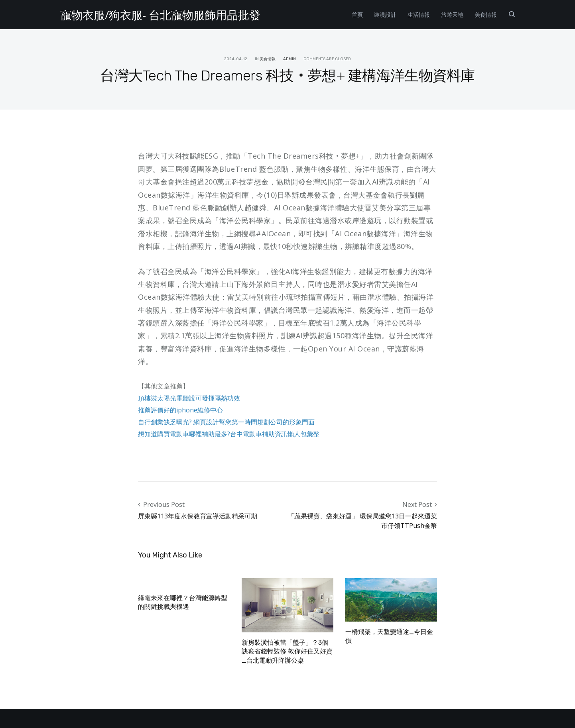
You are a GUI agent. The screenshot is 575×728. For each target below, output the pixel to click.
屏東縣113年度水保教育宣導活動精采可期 (198, 516)
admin (289, 59)
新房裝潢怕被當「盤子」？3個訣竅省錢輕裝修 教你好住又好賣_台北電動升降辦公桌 (287, 651)
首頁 (357, 15)
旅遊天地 (452, 15)
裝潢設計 (385, 15)
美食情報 (486, 15)
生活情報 (419, 15)
